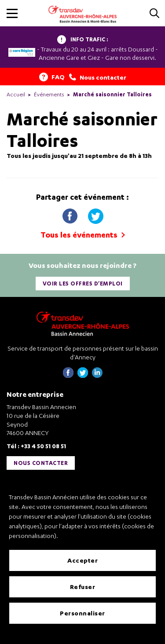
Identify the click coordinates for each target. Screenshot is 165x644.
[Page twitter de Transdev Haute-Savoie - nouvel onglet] (83, 375)
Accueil (16, 94)
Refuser (83, 587)
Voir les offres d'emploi (83, 284)
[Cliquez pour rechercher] (154, 14)
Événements (49, 94)
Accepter (82, 560)
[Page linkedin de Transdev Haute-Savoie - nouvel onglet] (97, 375)
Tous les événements (83, 235)
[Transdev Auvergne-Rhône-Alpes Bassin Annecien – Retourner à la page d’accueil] (83, 324)
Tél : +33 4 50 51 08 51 (36, 446)
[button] (12, 13)
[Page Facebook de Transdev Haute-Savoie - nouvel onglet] (68, 375)
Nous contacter (41, 463)
